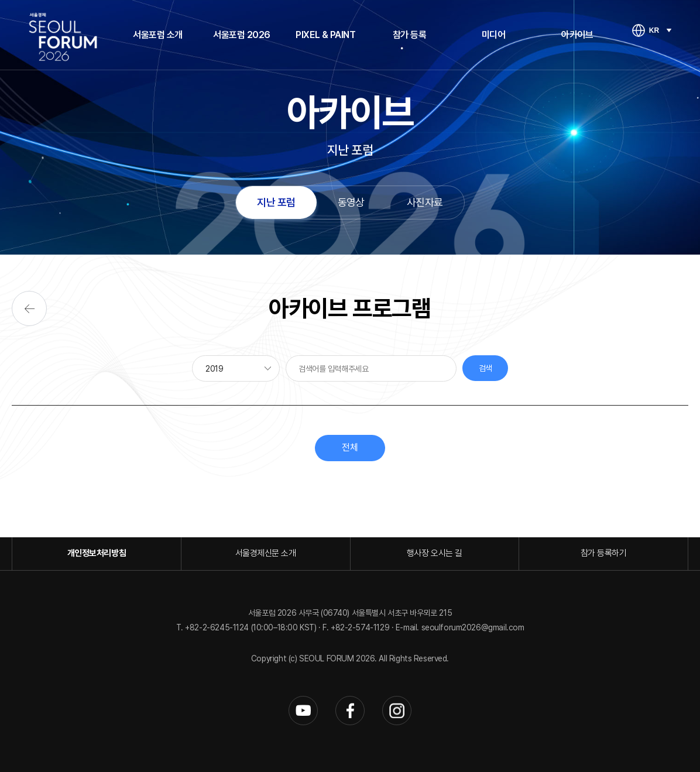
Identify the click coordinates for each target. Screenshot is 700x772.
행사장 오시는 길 (435, 553)
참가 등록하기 (604, 553)
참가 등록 (410, 35)
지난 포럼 (276, 202)
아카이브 (577, 35)
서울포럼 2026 (242, 35)
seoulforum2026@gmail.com (473, 627)
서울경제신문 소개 (266, 553)
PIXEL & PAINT (325, 35)
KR (654, 30)
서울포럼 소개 (158, 35)
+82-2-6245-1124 (218, 627)
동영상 (351, 202)
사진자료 (425, 202)
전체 (350, 447)
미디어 (494, 35)
